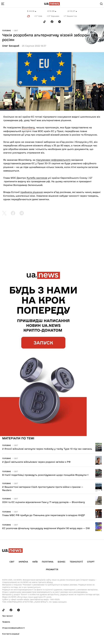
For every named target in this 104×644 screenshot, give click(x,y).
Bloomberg (28, 127)
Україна (23, 562)
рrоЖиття (52, 569)
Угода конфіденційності (13, 628)
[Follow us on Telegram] (60, 22)
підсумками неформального (53, 160)
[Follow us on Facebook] (52, 22)
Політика (48, 562)
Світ (16, 30)
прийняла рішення (32, 192)
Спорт (91, 562)
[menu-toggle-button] (3, 4)
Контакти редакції (11, 634)
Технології (76, 562)
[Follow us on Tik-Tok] (44, 22)
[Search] (101, 4)
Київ (35, 562)
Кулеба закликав (37, 178)
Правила (6, 622)
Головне (6, 30)
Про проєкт (8, 616)
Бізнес (62, 562)
